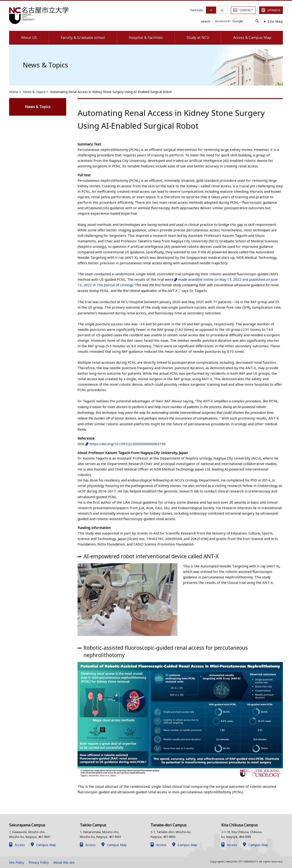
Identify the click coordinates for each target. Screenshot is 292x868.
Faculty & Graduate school (83, 37)
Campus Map (46, 845)
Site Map (275, 21)
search (206, 21)
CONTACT (246, 10)
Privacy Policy (39, 862)
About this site (64, 862)
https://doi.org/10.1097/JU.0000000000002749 (128, 444)
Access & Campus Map (252, 37)
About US (29, 37)
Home (14, 92)
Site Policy (17, 862)
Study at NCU (198, 37)
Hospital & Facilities (146, 37)
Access (20, 845)
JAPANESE (274, 10)
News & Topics (34, 92)
